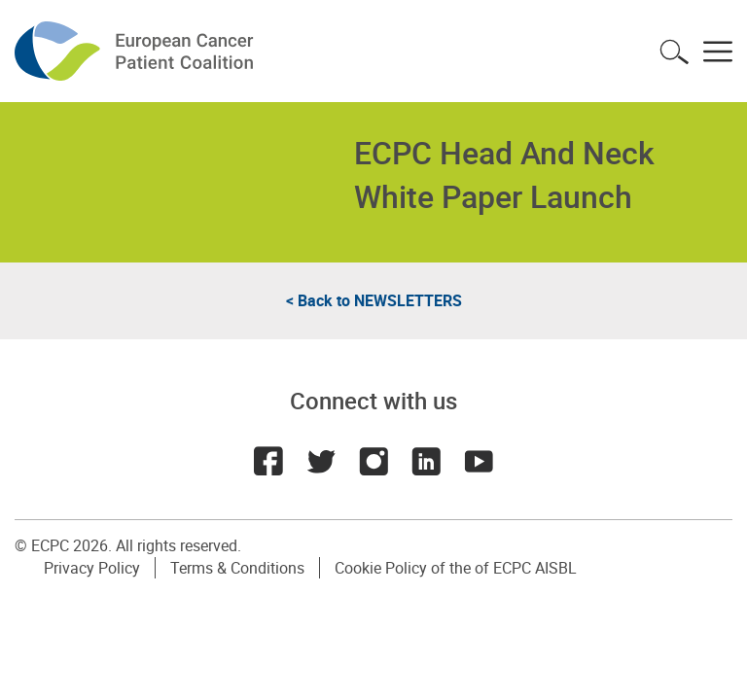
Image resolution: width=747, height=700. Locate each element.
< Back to (374, 300)
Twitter (321, 461)
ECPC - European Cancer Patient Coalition (136, 51)
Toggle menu (718, 52)
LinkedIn (426, 461)
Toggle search (674, 52)
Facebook (268, 461)
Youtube (479, 461)
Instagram (373, 461)
